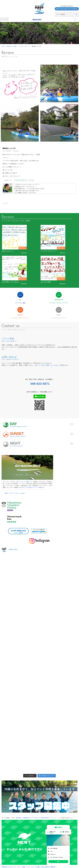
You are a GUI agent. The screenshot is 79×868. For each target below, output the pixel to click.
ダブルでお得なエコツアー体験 (32, 487)
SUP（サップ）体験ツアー (25, 482)
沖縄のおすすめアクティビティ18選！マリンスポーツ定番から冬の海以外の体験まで (29, 867)
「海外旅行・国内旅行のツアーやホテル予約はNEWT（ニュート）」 (37, 818)
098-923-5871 (37, 20)
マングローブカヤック (24, 46)
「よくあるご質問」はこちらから (48, 365)
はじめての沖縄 (46, 282)
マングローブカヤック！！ (49, 251)
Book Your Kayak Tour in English (67, 9)
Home (3, 46)
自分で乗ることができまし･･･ (12, 282)
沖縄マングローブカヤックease (14, 493)
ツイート (5, 203)
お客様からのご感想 (11, 46)
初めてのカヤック (8, 251)
